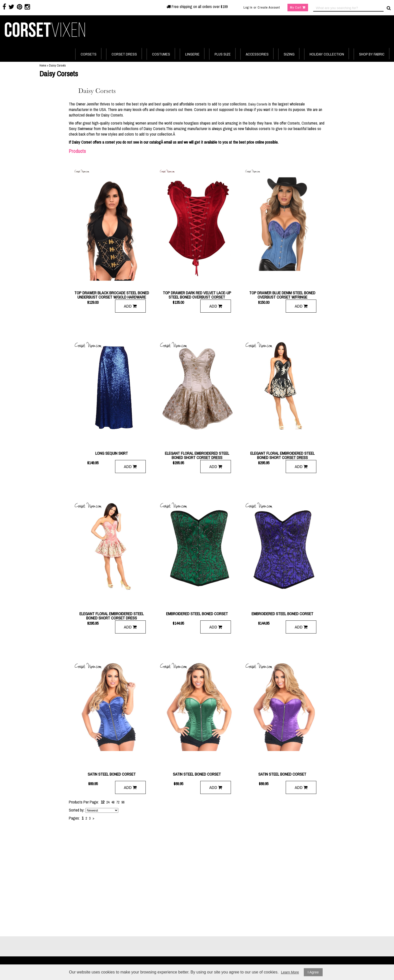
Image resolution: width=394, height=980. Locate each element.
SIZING (289, 54)
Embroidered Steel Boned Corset (197, 614)
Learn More (290, 972)
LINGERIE (192, 54)
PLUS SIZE (223, 54)
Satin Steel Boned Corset (112, 774)
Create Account (269, 7)
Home (43, 66)
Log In (248, 7)
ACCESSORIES (257, 54)
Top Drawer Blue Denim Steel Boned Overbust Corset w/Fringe (282, 295)
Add (130, 306)
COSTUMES (161, 54)
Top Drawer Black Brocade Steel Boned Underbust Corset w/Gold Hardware (112, 295)
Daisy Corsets (258, 104)
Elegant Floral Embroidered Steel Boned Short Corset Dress (197, 455)
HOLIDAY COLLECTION (327, 54)
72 (118, 802)
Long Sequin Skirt (112, 454)
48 (113, 802)
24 (108, 802)
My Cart (298, 7)
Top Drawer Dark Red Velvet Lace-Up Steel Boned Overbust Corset (197, 295)
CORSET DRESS (124, 54)
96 (123, 802)
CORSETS (89, 54)
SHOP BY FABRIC (372, 54)
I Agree (313, 972)
